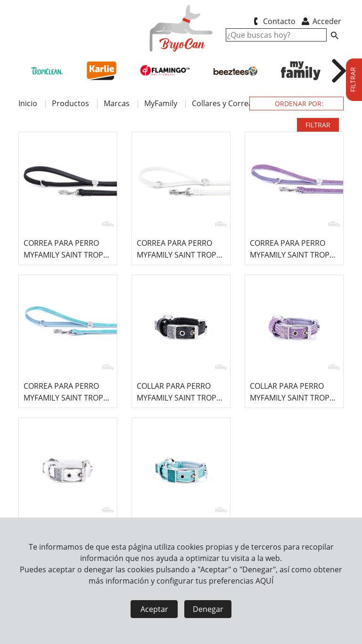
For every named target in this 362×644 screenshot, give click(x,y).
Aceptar (154, 609)
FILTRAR (318, 125)
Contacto (273, 21)
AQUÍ (264, 581)
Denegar (208, 609)
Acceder (321, 21)
